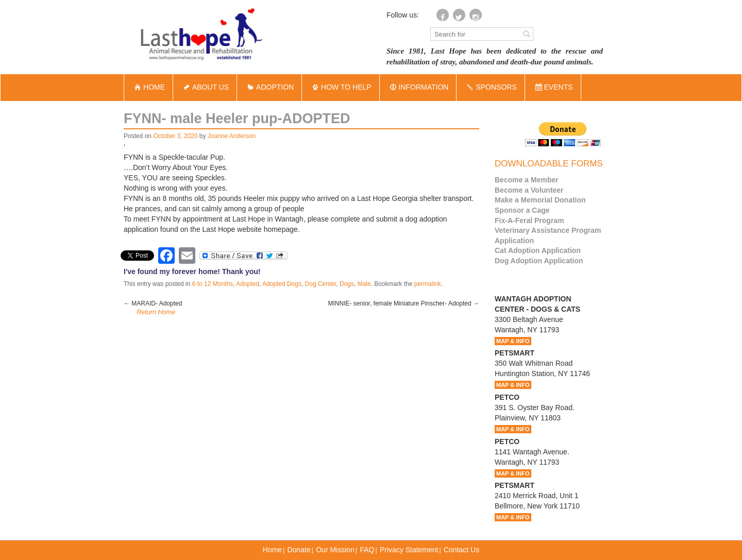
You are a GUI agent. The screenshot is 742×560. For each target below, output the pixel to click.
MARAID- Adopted (153, 303)
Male (364, 284)
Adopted (248, 284)
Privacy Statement (409, 550)
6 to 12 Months (213, 284)
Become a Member (527, 180)
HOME (148, 87)
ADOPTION (269, 87)
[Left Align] (527, 33)
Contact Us (461, 550)
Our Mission (335, 550)
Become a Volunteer (529, 190)
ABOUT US (205, 87)
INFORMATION (418, 87)
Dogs (347, 284)
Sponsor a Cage (522, 210)
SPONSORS (490, 87)
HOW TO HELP (341, 87)
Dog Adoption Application (539, 261)
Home (272, 550)
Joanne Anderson (232, 136)
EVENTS (554, 87)
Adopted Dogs (282, 284)
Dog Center (321, 284)
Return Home (156, 312)
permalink (428, 284)
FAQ (367, 550)
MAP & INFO (513, 341)
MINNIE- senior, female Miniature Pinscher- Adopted (404, 303)
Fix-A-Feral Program (529, 220)
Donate (299, 550)
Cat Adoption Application (538, 250)
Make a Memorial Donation (540, 200)
